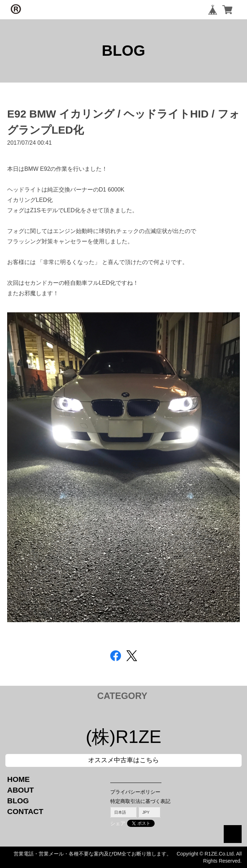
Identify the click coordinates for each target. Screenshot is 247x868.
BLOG (18, 801)
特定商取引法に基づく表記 (140, 801)
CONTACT (25, 811)
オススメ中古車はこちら (124, 760)
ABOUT (21, 790)
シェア (118, 823)
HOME (18, 779)
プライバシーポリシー (135, 792)
